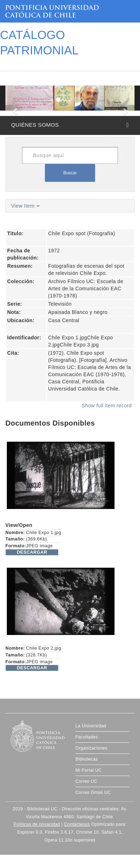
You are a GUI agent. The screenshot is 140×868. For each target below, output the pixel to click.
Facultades (87, 737)
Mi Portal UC (88, 770)
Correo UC (86, 781)
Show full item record (107, 406)
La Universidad (91, 726)
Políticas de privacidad (37, 824)
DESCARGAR (32, 552)
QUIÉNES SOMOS (35, 125)
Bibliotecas (87, 759)
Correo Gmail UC (93, 792)
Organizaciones (91, 748)
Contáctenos (77, 824)
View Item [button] (25, 206)
